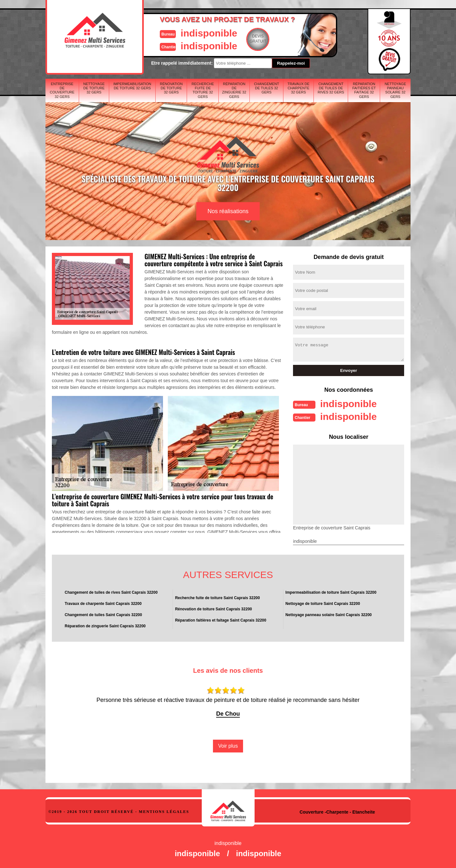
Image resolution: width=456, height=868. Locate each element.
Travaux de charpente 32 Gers (299, 88)
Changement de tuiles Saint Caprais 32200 (103, 615)
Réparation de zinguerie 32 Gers (234, 90)
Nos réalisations (228, 211)
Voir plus (228, 746)
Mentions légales (164, 812)
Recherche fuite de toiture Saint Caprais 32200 (218, 598)
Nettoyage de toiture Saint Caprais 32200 (323, 604)
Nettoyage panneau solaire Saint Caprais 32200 (328, 615)
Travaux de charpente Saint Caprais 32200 (103, 604)
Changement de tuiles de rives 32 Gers (331, 88)
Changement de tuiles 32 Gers (266, 88)
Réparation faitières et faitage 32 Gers (364, 90)
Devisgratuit (258, 39)
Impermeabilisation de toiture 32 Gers (132, 86)
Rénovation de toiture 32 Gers (171, 88)
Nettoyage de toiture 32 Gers (94, 88)
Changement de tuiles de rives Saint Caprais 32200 (111, 592)
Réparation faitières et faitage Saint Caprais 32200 (221, 620)
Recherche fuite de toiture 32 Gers (203, 90)
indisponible (209, 33)
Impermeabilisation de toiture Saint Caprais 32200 (331, 592)
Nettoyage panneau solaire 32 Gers (395, 90)
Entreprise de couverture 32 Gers (62, 90)
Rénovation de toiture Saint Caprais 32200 (214, 609)
